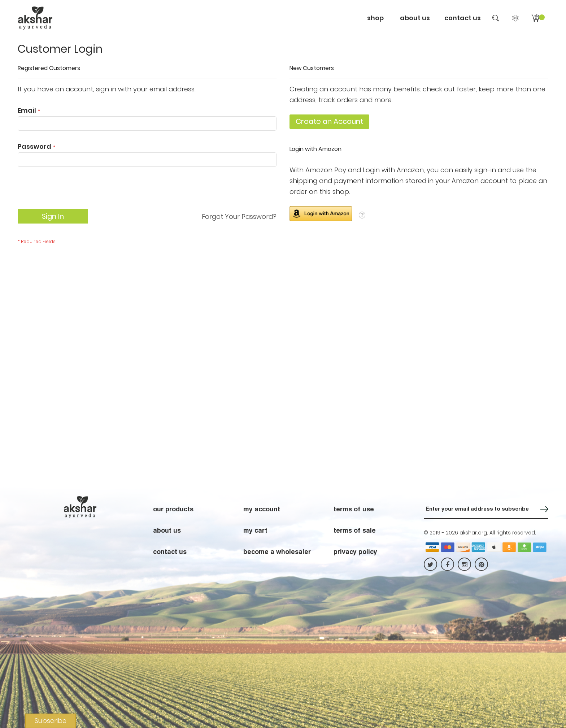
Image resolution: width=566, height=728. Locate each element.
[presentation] (73, 191)
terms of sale (355, 530)
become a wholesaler (277, 551)
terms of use (354, 509)
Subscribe (51, 721)
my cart (255, 530)
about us (167, 530)
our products (173, 509)
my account (262, 509)
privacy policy (355, 551)
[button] (362, 215)
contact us (463, 18)
